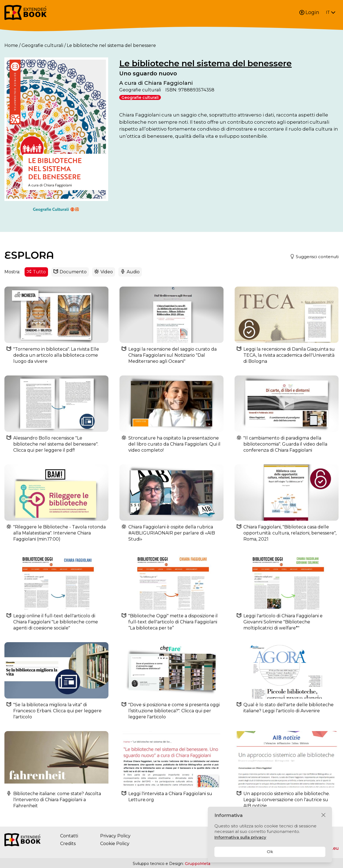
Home (11, 45)
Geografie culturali (42, 45)
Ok (270, 852)
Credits (68, 844)
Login (309, 12)
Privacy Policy (115, 836)
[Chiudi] (323, 815)
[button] (312, 257)
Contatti (69, 836)
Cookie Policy (115, 844)
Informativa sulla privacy (240, 837)
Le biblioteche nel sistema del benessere (205, 63)
